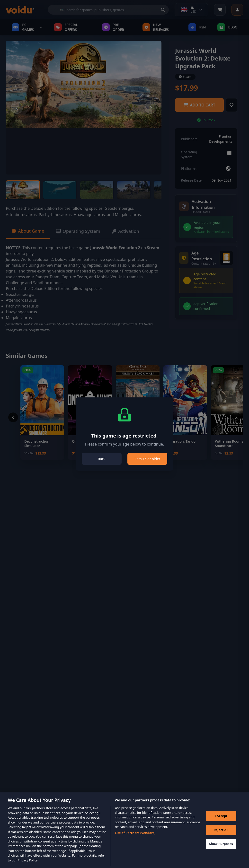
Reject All (221, 837)
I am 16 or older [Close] (147, 459)
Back (102, 459)
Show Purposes (221, 851)
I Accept (221, 823)
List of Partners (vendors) (135, 840)
